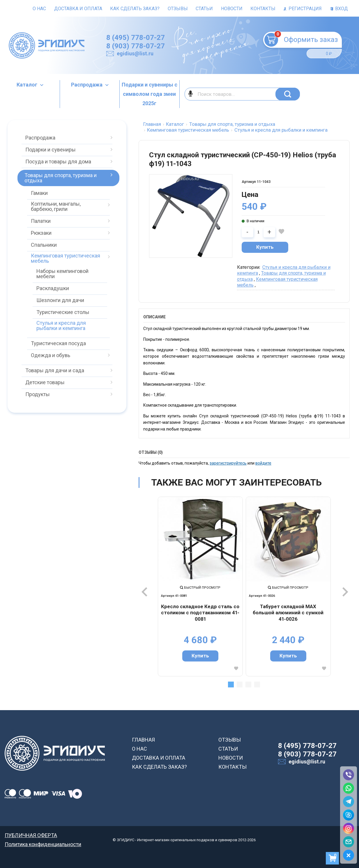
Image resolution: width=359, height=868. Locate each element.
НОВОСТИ (231, 758)
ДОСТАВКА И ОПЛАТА (159, 758)
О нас (39, 9)
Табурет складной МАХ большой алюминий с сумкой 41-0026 (288, 613)
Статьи (204, 9)
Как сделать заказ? (135, 9)
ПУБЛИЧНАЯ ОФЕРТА (31, 835)
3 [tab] (248, 684)
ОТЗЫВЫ (230, 740)
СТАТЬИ (228, 749)
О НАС (139, 749)
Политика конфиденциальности (43, 844)
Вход (339, 9)
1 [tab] (231, 684)
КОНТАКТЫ (232, 767)
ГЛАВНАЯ (143, 740)
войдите (263, 463)
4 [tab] (257, 684)
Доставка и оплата (78, 9)
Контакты (263, 9)
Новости (232, 9)
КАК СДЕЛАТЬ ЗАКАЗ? (159, 767)
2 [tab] (240, 684)
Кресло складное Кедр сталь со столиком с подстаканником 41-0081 (200, 613)
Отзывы (178, 9)
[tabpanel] (200, 586)
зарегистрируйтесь (228, 463)
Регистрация (303, 9)
